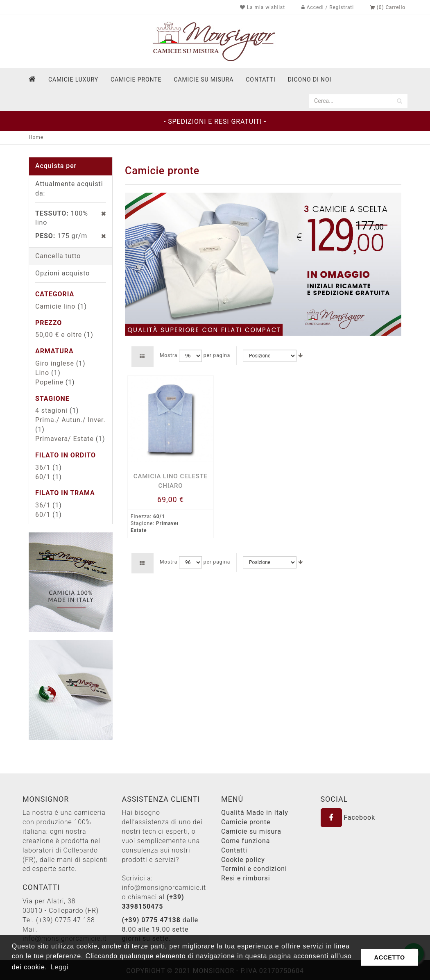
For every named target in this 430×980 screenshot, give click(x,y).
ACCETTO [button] (389, 957)
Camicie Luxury (73, 80)
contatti (260, 80)
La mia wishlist (263, 7)
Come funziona (246, 841)
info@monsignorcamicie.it (164, 888)
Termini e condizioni (254, 869)
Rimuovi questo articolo (99, 214)
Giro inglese (55, 363)
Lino (42, 373)
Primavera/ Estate (64, 439)
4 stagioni (51, 410)
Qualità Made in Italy (255, 813)
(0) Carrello (388, 7)
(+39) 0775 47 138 (66, 920)
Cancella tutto (58, 256)
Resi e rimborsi (246, 878)
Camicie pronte (136, 80)
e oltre (59, 335)
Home (36, 137)
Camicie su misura (204, 80)
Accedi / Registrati (328, 7)
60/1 (43, 477)
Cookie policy (243, 860)
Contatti (234, 850)
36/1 (43, 467)
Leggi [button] (60, 967)
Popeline (49, 382)
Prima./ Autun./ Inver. (70, 420)
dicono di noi (310, 80)
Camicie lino (55, 306)
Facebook (348, 817)
